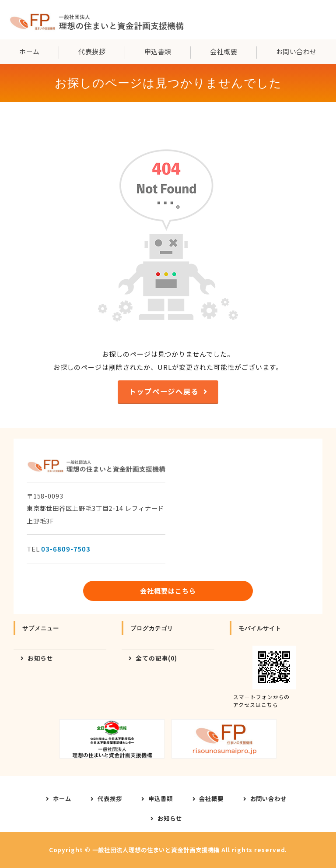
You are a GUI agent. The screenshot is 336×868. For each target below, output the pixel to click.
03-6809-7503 (66, 549)
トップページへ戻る (164, 391)
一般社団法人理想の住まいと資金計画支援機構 (156, 850)
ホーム (29, 51)
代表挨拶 (92, 51)
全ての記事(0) (156, 658)
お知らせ (41, 658)
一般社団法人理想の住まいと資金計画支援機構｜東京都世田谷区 (96, 20)
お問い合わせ (268, 799)
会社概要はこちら (168, 591)
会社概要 (224, 51)
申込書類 (158, 51)
